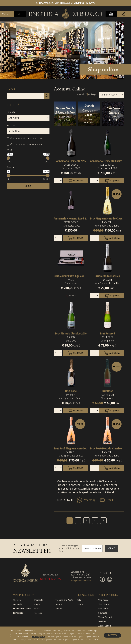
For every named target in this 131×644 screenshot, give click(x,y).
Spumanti (103, 613)
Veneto (59, 609)
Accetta (112, 635)
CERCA (28, 186)
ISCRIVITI (111, 548)
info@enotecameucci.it (81, 581)
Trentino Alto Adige (64, 600)
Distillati (102, 622)
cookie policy (38, 637)
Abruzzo (17, 600)
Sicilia (37, 609)
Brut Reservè (107, 334)
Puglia (37, 604)
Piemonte (39, 600)
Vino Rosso (103, 600)
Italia (79, 600)
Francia (80, 604)
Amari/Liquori (105, 626)
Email (110, 500)
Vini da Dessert (105, 617)
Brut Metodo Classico (107, 276)
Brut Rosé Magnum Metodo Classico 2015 (78, 449)
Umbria (59, 604)
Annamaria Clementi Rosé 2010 (72, 219)
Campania (18, 604)
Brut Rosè (71, 391)
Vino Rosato (104, 609)
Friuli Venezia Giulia (22, 609)
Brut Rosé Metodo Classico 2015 (109, 449)
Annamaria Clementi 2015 (71, 161)
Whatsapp (90, 500)
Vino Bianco (104, 604)
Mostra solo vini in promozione (26, 138)
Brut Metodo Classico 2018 (71, 334)
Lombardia (18, 613)
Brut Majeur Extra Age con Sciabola (74, 276)
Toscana (38, 613)
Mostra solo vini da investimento (27, 144)
